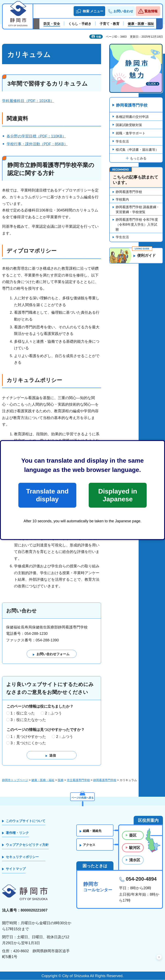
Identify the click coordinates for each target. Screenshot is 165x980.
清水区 (135, 860)
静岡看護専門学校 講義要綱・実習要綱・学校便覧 (138, 210)
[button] (89, 11)
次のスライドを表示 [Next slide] (159, 24)
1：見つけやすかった (28, 737)
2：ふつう (53, 713)
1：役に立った (23, 713)
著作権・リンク (17, 833)
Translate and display (47, 495)
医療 (61, 780)
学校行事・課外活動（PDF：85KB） (37, 144)
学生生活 (122, 142)
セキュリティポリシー (22, 857)
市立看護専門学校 (78, 780)
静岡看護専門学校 (133, 106)
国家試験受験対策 (129, 125)
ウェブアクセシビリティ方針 (27, 845)
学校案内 (122, 200)
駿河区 (135, 848)
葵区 (133, 835)
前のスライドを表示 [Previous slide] (36, 24)
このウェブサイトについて (26, 821)
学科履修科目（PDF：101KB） (28, 101)
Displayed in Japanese (118, 495)
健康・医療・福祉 (43, 780)
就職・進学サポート (131, 133)
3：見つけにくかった (28, 743)
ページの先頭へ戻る (82, 797)
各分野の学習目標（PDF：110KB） (36, 136)
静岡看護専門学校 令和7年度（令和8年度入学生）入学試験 (137, 225)
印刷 (99, 37)
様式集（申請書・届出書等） (137, 150)
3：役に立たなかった (28, 720)
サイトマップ (16, 869)
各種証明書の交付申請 (132, 117)
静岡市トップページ (15, 780)
